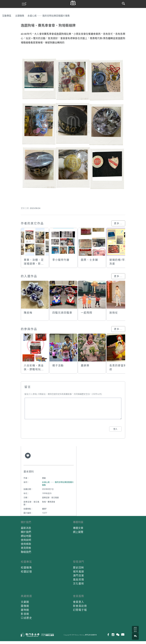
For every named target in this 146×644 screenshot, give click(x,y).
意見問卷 (26, 548)
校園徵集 (26, 568)
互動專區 (7, 16)
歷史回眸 (79, 568)
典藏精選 (26, 596)
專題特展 (78, 522)
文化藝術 (79, 584)
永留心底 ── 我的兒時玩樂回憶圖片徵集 (49, 16)
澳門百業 (79, 576)
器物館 (25, 610)
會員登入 (79, 602)
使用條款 (26, 544)
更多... (118, 223)
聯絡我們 (26, 552)
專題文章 (78, 528)
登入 (115, 429)
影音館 (25, 614)
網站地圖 (26, 536)
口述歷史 (26, 618)
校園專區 (26, 562)
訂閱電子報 (80, 610)
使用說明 (26, 540)
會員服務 (79, 596)
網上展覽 (78, 532)
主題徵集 (20, 16)
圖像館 (25, 606)
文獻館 (25, 602)
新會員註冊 (80, 606)
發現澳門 (79, 562)
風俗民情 (79, 580)
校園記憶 (26, 572)
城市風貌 (79, 572)
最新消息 (26, 528)
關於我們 (26, 522)
